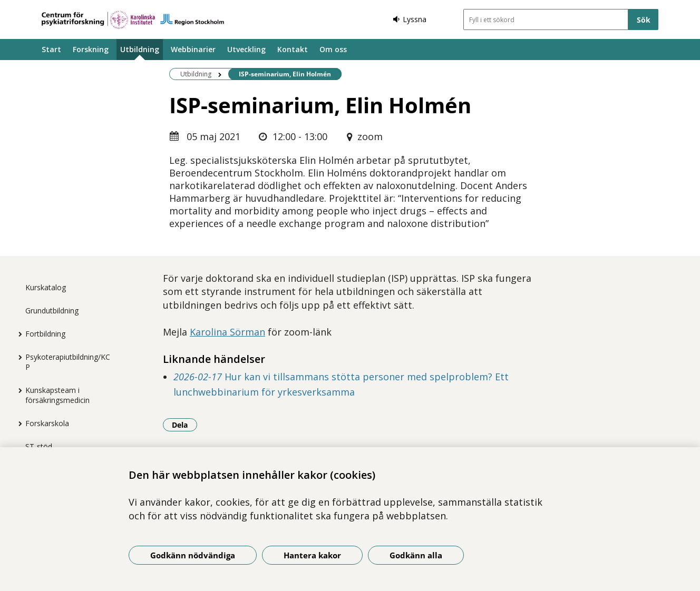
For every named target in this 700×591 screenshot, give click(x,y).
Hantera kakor (312, 555)
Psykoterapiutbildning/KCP (68, 362)
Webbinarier (193, 49)
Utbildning (140, 49)
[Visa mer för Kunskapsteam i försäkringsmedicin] (17, 390)
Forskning (91, 49)
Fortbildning (45, 334)
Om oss (333, 49)
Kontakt (293, 49)
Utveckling (246, 49)
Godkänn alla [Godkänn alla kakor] (416, 555)
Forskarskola (47, 423)
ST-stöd (39, 446)
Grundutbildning (52, 311)
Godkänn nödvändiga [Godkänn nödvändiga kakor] (193, 555)
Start (51, 49)
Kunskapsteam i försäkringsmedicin (57, 395)
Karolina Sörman (227, 332)
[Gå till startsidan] (133, 20)
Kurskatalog (46, 287)
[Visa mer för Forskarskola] (17, 423)
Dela (184, 425)
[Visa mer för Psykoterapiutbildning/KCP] (17, 357)
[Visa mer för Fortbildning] (17, 334)
